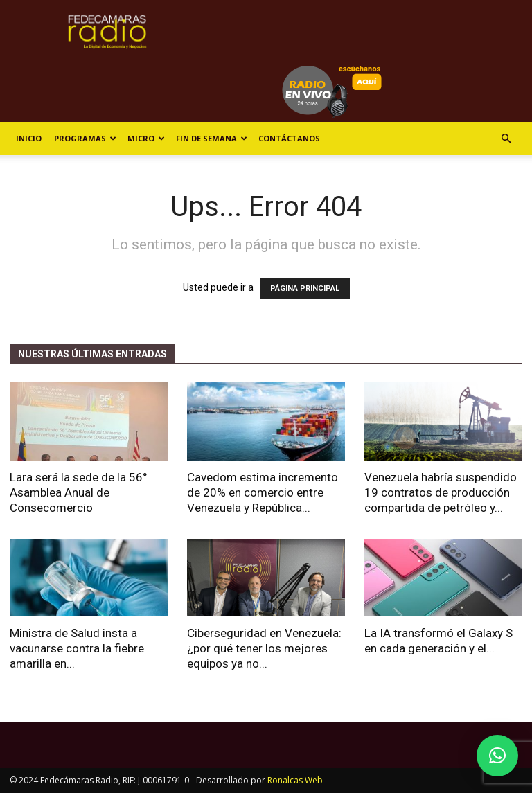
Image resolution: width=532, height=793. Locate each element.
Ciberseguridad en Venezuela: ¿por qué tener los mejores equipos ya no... (264, 648)
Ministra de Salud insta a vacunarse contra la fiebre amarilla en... (77, 648)
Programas (85, 138)
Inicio (29, 138)
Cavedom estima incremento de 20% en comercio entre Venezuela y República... (263, 492)
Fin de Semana (212, 138)
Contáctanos (289, 138)
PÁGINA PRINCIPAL (305, 288)
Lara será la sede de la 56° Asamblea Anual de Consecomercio (79, 492)
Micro (146, 138)
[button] (506, 139)
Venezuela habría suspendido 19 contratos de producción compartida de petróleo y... (441, 492)
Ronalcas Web (295, 780)
